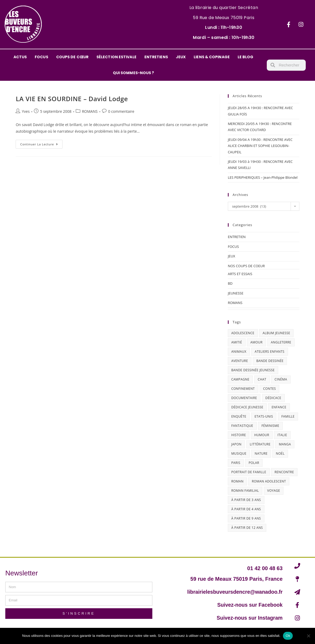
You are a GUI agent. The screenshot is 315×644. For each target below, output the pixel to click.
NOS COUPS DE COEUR (246, 266)
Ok (288, 636)
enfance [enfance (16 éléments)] (279, 407)
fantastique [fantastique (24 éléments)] (242, 426)
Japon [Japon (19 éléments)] (236, 444)
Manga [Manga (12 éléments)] (285, 444)
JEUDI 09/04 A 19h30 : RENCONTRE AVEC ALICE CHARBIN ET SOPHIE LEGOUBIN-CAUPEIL (260, 146)
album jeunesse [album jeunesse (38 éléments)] (276, 333)
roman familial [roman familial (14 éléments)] (245, 491)
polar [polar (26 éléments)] (254, 463)
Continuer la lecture (41, 143)
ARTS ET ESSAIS (240, 274)
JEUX (181, 57)
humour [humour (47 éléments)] (262, 435)
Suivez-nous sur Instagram (249, 618)
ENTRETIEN (237, 237)
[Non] (308, 636)
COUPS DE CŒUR (72, 57)
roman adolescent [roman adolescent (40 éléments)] (269, 481)
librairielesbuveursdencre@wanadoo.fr (234, 592)
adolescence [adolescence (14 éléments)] (243, 333)
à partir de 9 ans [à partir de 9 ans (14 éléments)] (246, 518)
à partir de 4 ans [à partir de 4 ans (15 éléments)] (246, 509)
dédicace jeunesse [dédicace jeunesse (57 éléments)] (247, 407)
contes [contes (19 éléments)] (269, 389)
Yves (26, 111)
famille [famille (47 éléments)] (288, 416)
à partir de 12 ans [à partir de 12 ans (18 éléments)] (247, 528)
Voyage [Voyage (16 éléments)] (274, 491)
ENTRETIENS (156, 57)
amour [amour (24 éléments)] (256, 342)
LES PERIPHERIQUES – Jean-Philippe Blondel (263, 177)
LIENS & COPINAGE (212, 57)
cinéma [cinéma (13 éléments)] (281, 379)
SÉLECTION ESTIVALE (116, 57)
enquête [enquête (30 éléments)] (239, 416)
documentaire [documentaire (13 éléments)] (244, 398)
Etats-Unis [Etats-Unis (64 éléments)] (264, 416)
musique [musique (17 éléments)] (239, 453)
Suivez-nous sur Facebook (249, 605)
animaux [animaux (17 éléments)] (239, 352)
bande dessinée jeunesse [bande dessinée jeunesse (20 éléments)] (253, 370)
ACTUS (20, 57)
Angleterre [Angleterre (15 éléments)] (281, 342)
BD (230, 283)
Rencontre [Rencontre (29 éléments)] (284, 472)
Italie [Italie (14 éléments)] (282, 435)
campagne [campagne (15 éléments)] (240, 379)
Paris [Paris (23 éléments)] (236, 463)
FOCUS (41, 57)
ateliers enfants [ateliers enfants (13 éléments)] (269, 352)
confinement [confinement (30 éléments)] (243, 389)
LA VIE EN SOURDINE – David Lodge (72, 99)
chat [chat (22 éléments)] (262, 379)
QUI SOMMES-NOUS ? (134, 73)
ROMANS (90, 111)
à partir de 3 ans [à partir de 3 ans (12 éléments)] (246, 500)
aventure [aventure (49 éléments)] (240, 361)
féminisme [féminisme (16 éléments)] (270, 426)
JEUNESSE (236, 293)
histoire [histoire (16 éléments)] (239, 435)
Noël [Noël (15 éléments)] (280, 453)
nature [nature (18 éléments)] (261, 453)
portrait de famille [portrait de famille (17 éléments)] (249, 472)
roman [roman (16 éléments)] (237, 481)
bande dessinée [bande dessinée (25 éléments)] (270, 361)
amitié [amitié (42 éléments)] (237, 342)
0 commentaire (121, 111)
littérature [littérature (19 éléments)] (260, 444)
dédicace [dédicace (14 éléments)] (273, 398)
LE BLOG (246, 57)
